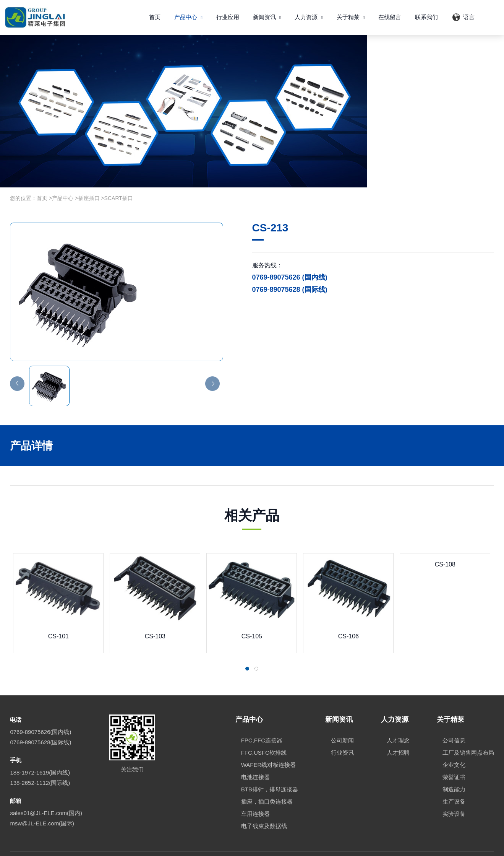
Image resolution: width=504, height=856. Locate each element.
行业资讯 (342, 731)
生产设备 (454, 780)
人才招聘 (398, 731)
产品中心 (188, 17)
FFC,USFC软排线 (264, 731)
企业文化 (454, 743)
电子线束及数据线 (264, 805)
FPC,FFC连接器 (262, 719)
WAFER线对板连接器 (269, 743)
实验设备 (454, 792)
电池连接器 (255, 756)
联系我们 (426, 17)
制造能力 (454, 768)
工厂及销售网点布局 (468, 731)
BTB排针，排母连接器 (270, 768)
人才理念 (398, 719)
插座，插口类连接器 (267, 780)
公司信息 (454, 719)
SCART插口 (119, 176)
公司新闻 (342, 719)
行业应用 (228, 17)
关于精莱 (351, 17)
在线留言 (390, 17)
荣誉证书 (454, 756)
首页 (155, 17)
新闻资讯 (267, 17)
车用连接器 (255, 792)
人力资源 (309, 17)
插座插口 (89, 176)
